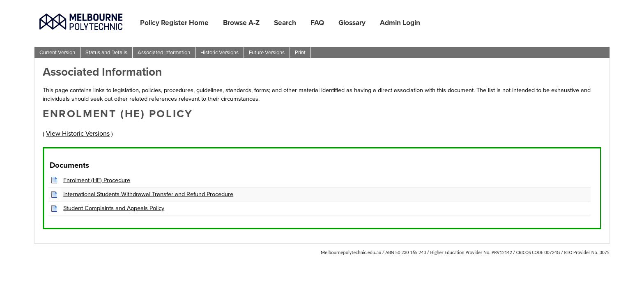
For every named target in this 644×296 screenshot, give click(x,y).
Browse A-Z (241, 23)
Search (285, 23)
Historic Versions (220, 52)
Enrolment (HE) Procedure (97, 180)
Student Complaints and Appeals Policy (114, 208)
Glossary (352, 23)
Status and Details (106, 52)
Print (300, 52)
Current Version (57, 52)
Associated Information (164, 52)
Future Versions (267, 52)
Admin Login (400, 23)
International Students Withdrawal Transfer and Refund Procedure (148, 194)
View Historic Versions (78, 133)
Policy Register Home (174, 23)
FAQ (317, 23)
